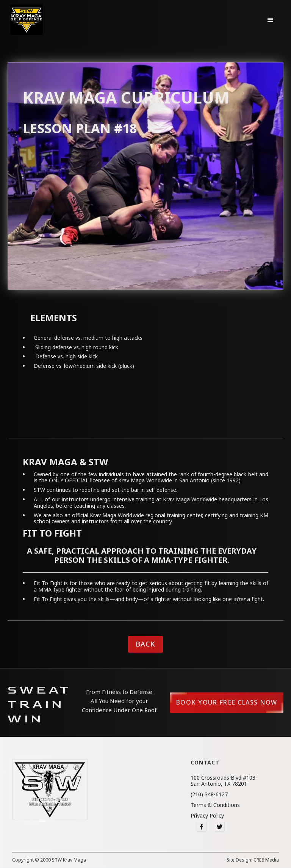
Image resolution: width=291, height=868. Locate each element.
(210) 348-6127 (209, 794)
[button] (271, 20)
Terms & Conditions (215, 805)
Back (145, 644)
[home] (27, 20)
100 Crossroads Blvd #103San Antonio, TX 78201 (223, 781)
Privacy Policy (207, 816)
